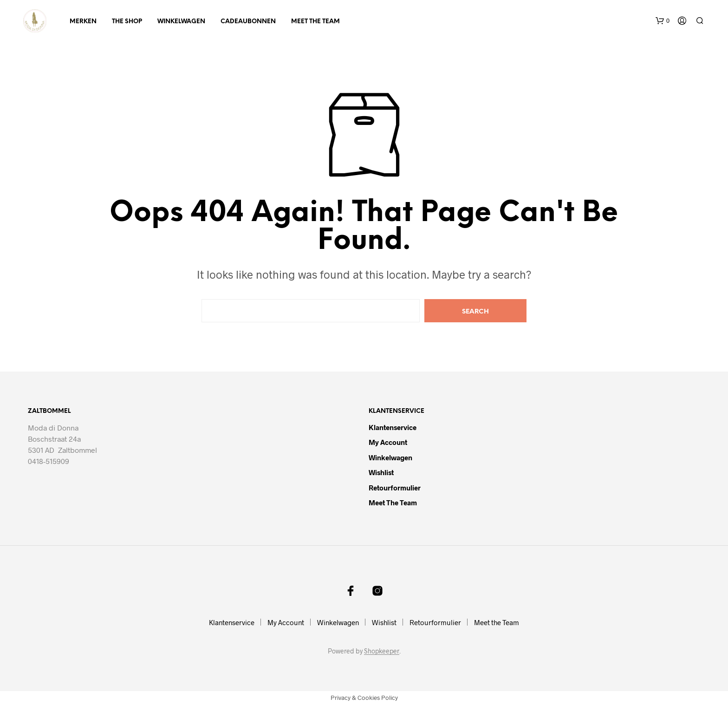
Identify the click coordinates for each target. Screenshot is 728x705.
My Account (388, 442)
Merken (83, 22)
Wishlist (381, 472)
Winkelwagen (181, 22)
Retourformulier (395, 488)
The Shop (127, 22)
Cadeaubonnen (248, 22)
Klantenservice (393, 427)
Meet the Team (315, 22)
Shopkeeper (382, 651)
